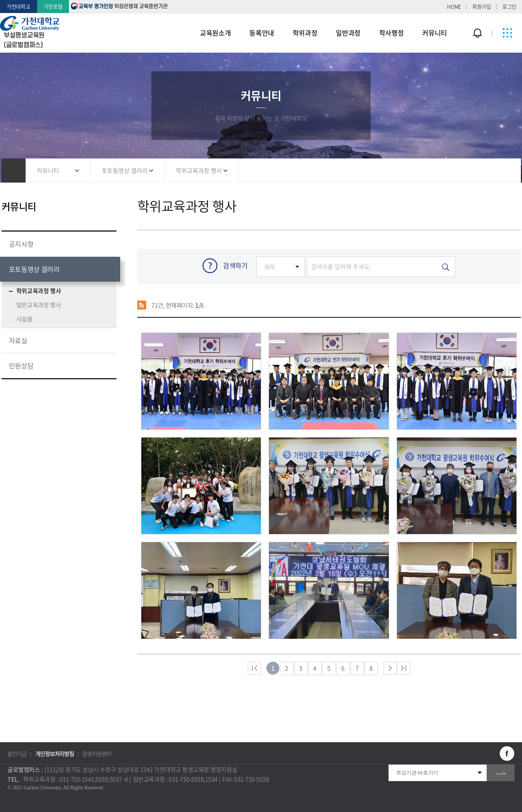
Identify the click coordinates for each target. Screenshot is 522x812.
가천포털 (53, 6)
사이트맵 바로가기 (507, 33)
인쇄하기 (504, 171)
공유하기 (475, 171)
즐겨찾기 (489, 171)
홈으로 (14, 171)
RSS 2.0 (142, 305)
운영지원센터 (97, 754)
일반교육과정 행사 (39, 305)
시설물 (24, 319)
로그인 (509, 6)
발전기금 (17, 754)
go (501, 773)
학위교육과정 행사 (199, 170)
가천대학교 (19, 6)
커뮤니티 (48, 170)
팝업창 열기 (476, 19)
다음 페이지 (390, 668)
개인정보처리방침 (55, 754)
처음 (254, 668)
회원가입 (482, 6)
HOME (454, 6)
